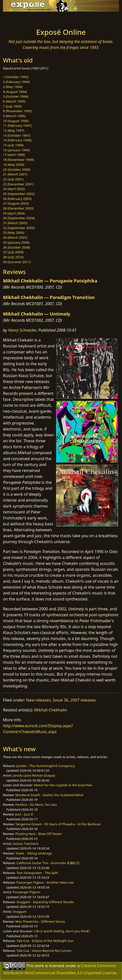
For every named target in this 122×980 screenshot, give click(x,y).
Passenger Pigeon (27, 892)
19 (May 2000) (14, 165)
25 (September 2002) (19, 194)
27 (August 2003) (16, 203)
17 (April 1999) (14, 155)
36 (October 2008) (17, 247)
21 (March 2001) (15, 174)
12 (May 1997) (14, 130)
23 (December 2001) (18, 184)
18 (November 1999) (18, 160)
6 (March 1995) (14, 101)
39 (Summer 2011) (17, 262)
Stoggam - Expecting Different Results (45, 902)
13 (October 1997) (17, 135)
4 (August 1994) (15, 92)
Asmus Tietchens (26, 844)
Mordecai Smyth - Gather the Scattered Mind (49, 795)
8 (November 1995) (17, 111)
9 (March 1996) (14, 116)
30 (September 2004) (19, 218)
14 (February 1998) (17, 140)
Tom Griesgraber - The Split (37, 873)
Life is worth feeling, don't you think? (62, 931)
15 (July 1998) (13, 145)
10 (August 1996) (16, 121)
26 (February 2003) (17, 199)
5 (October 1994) (16, 96)
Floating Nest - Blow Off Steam (39, 834)
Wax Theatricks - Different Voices (40, 921)
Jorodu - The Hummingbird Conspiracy (46, 766)
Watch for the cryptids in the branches (63, 785)
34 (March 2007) (15, 237)
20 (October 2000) (17, 170)
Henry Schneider (22, 330)
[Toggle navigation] (16, 19)
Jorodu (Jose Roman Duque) (34, 775)
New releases (38, 700)
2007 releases (83, 700)
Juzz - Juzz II (24, 814)
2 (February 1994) (16, 82)
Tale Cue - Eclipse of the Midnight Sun (45, 941)
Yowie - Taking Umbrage (34, 853)
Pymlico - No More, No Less (36, 805)
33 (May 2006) (14, 233)
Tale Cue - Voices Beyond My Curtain (44, 951)
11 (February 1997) (17, 126)
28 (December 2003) (18, 208)
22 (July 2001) (13, 179)
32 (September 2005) (19, 228)
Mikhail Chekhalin (51, 710)
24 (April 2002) (14, 189)
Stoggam (20, 912)
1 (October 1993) (16, 77)
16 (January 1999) (16, 150)
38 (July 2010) (13, 257)
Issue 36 (61, 700)
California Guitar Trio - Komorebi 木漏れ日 (48, 863)
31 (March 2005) (15, 223)
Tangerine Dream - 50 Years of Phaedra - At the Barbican (58, 824)
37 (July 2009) (13, 252)
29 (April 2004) (14, 213)
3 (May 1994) (13, 87)
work (39, 966)
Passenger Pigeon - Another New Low (45, 882)
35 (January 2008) (16, 242)
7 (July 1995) (12, 106)
